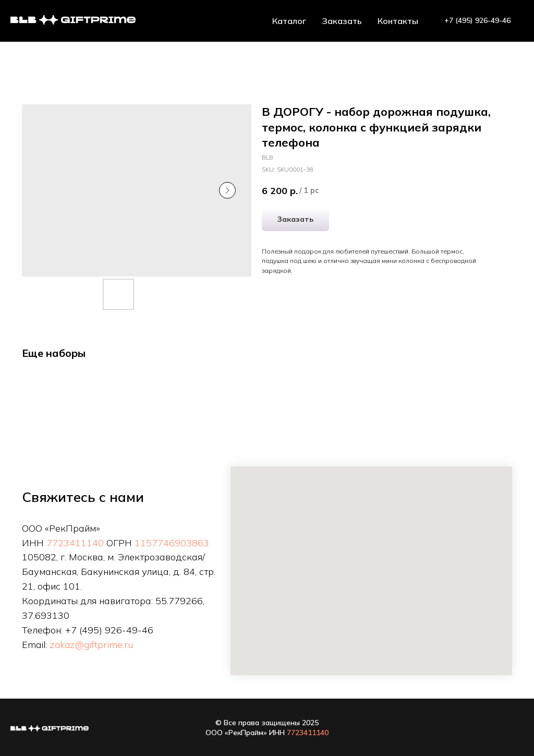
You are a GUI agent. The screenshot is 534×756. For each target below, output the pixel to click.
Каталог (289, 21)
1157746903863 (172, 543)
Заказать (342, 21)
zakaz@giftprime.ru (91, 645)
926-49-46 (129, 630)
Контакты (398, 21)
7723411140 (75, 543)
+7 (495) (85, 630)
